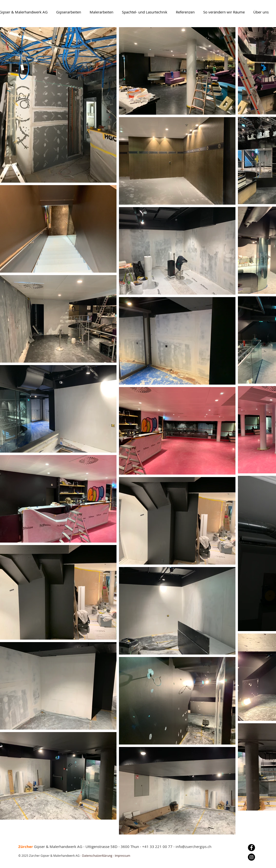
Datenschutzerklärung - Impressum (106, 856)
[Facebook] (251, 848)
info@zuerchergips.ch (194, 847)
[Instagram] (251, 857)
